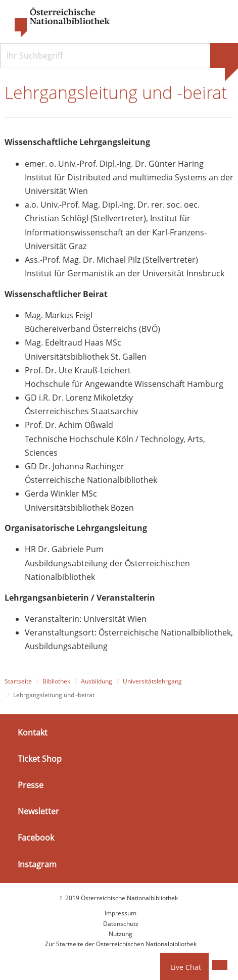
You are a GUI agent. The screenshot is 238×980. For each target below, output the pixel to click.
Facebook (36, 838)
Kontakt (33, 732)
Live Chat (186, 967)
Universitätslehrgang (152, 681)
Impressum (121, 913)
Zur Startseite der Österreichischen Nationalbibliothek (121, 944)
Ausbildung (97, 681)
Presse (31, 785)
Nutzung (121, 934)
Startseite (18, 681)
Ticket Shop (40, 759)
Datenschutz (121, 924)
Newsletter (38, 811)
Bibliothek (56, 681)
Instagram (37, 864)
